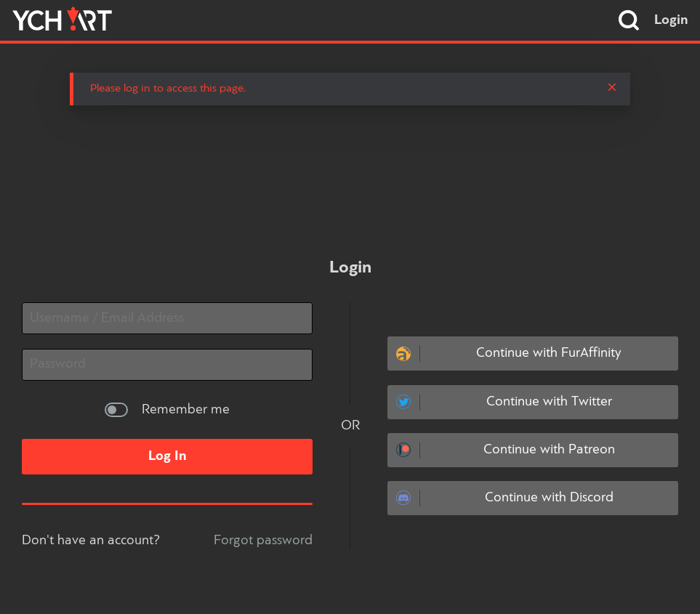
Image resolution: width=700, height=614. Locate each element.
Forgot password (263, 541)
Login (671, 20)
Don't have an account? (91, 541)
